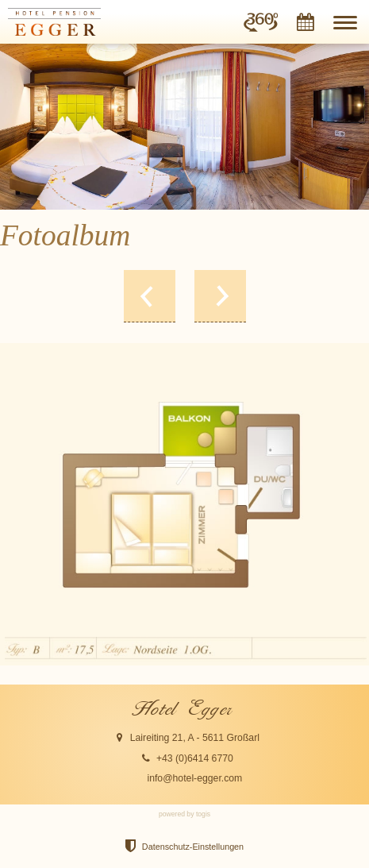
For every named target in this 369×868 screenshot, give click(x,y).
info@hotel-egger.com (194, 778)
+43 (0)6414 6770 (195, 758)
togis (203, 814)
